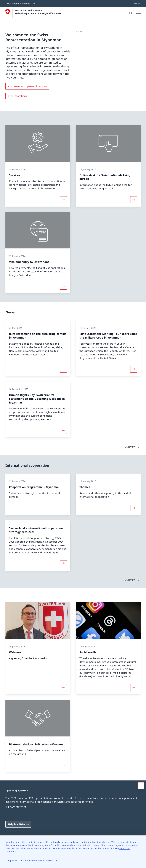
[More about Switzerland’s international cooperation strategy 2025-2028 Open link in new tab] (63, 563)
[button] (141, 786)
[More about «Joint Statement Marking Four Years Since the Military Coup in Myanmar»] (134, 369)
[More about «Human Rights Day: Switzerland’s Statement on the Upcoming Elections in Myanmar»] (63, 430)
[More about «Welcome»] (63, 688)
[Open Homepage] (34, 14)
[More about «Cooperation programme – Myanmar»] (63, 508)
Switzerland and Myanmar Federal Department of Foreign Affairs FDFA (38, 12)
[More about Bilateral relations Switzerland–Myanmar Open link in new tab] (63, 765)
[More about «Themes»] (134, 508)
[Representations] (19, 96)
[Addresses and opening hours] (27, 86)
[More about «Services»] (63, 200)
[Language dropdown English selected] (137, 3)
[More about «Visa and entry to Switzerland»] (63, 286)
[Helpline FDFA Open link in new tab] (18, 824)
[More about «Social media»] (134, 688)
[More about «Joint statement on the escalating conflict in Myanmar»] (63, 369)
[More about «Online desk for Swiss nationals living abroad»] (134, 200)
